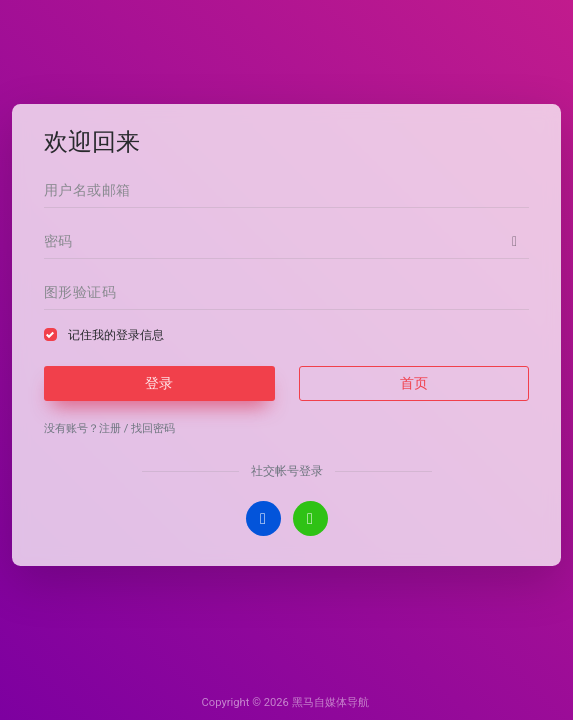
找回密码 (153, 428)
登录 (159, 383)
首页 (414, 383)
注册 (110, 428)
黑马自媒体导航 (330, 702)
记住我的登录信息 (116, 335)
